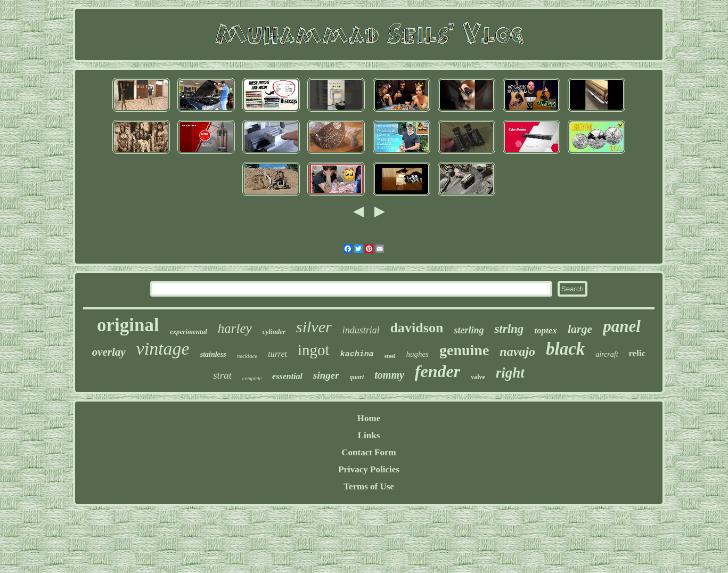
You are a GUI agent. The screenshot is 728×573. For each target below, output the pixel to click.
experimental (189, 331)
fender (437, 371)
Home (369, 418)
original (128, 325)
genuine (464, 350)
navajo (517, 351)
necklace (247, 356)
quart (357, 377)
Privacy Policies (369, 469)
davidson (417, 328)
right (510, 373)
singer (326, 375)
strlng (509, 329)
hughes (417, 354)
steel (390, 356)
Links (369, 435)
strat (222, 375)
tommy (389, 375)
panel (622, 326)
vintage (163, 349)
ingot (314, 350)
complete (252, 378)
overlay (109, 352)
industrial (361, 330)
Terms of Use (369, 486)
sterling (469, 330)
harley (235, 328)
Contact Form (369, 452)
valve (478, 377)
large (580, 329)
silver (314, 327)
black (565, 349)
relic (637, 353)
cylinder (274, 331)
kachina (357, 354)
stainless (213, 354)
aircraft (607, 354)
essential (287, 376)
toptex (546, 330)
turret (277, 354)
